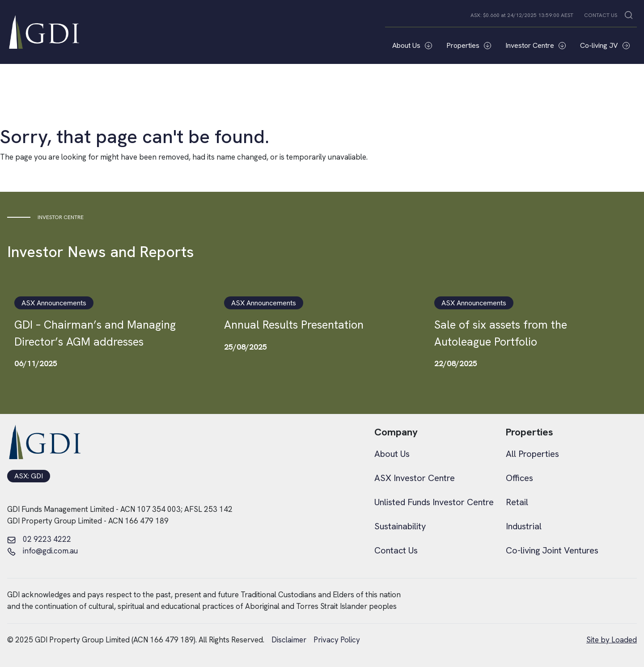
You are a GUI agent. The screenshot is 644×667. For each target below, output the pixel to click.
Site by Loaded (612, 640)
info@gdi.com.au (42, 551)
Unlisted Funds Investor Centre (434, 502)
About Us (412, 45)
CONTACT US (601, 15)
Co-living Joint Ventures (552, 550)
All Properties (532, 454)
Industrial (524, 526)
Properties (469, 45)
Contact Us (396, 550)
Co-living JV (605, 45)
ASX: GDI (29, 476)
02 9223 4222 (39, 540)
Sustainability (400, 526)
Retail (517, 502)
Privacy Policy (337, 640)
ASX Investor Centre (415, 478)
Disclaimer (289, 640)
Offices (519, 478)
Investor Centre (536, 45)
